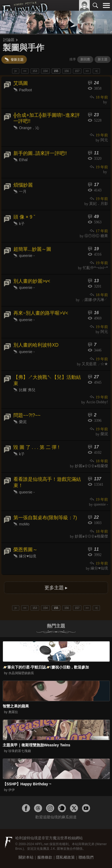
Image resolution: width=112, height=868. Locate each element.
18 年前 (99, 97)
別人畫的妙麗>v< (32, 281)
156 (67, 71)
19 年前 (99, 135)
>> (87, 71)
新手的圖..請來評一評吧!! (40, 153)
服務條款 (45, 857)
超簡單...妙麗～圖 (32, 249)
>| (96, 71)
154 (45, 71)
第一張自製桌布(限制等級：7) (45, 518)
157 (77, 71)
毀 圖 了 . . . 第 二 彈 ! (36, 447)
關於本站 (26, 857)
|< (16, 71)
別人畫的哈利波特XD (36, 345)
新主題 (103, 59)
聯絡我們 (86, 857)
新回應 (85, 59)
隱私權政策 (65, 857)
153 (35, 71)
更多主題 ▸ (56, 588)
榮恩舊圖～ (25, 550)
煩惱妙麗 (23, 185)
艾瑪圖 (21, 83)
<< (25, 71)
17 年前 (99, 231)
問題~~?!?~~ (27, 415)
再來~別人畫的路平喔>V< (41, 313)
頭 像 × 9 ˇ (24, 217)
